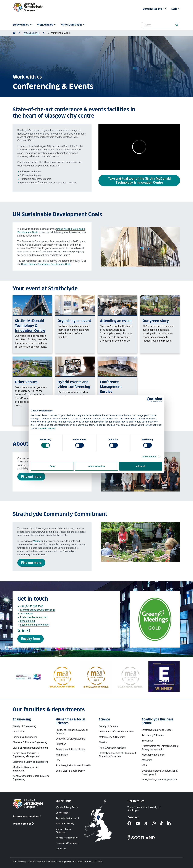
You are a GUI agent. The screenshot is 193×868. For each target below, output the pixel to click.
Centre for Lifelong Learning (71, 739)
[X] (148, 824)
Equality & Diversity (65, 824)
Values (37, 541)
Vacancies (61, 849)
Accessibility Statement (67, 818)
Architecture (19, 732)
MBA (144, 765)
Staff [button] (176, 9)
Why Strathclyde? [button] (74, 25)
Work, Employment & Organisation (160, 780)
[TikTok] (163, 824)
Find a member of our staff (34, 617)
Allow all (141, 466)
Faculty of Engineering (24, 726)
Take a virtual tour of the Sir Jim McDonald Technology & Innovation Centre (139, 180)
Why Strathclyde (32, 33)
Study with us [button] (23, 25)
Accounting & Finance (153, 735)
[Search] (177, 25)
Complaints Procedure (67, 843)
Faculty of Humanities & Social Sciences (72, 732)
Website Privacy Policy (67, 807)
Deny (52, 466)
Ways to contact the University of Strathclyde (144, 809)
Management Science (153, 755)
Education (61, 744)
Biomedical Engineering (25, 737)
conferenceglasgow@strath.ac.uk (38, 610)
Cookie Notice (63, 813)
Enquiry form (31, 639)
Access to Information (67, 838)
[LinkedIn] (171, 824)
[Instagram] (156, 824)
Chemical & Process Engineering (30, 742)
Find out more (31, 477)
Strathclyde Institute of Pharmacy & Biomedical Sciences (117, 755)
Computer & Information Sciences (117, 732)
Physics (103, 742)
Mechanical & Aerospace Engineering (26, 769)
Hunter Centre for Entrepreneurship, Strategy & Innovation (160, 748)
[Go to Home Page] (14, 33)
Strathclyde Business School (157, 730)
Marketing (147, 760)
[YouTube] (140, 824)
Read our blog (27, 621)
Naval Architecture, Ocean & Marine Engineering (31, 778)
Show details (149, 456)
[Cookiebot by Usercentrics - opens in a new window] (149, 400)
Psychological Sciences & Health (73, 765)
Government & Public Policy (70, 749)
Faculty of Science (109, 726)
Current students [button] (155, 9)
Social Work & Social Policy (70, 771)
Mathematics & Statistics (112, 737)
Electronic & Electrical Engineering (31, 762)
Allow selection (96, 466)
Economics (148, 741)
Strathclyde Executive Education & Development (160, 772)
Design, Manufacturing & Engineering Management (26, 755)
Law (58, 760)
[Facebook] (131, 824)
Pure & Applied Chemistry (112, 748)
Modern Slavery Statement (63, 831)
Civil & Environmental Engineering (30, 748)
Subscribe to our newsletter (35, 625)
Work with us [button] (47, 25)
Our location (26, 614)
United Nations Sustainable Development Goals (46, 264)
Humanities (62, 755)
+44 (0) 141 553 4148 (32, 606)
